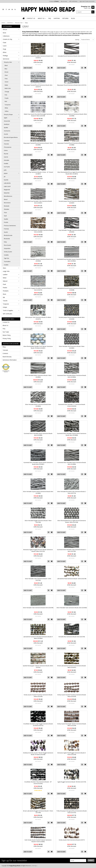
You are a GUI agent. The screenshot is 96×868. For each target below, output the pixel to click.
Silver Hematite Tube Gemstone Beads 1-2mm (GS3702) (38, 579)
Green (7, 82)
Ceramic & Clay (7, 39)
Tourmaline (7, 261)
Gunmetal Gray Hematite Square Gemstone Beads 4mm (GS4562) (72, 260)
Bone (4, 33)
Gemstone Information (10, 360)
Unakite (6, 265)
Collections (6, 36)
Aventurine (7, 131)
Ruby (5, 242)
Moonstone (7, 203)
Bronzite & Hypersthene (11, 137)
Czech (5, 46)
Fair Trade (6, 332)
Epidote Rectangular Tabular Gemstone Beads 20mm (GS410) (38, 667)
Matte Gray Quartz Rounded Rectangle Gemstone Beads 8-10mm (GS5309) (38, 115)
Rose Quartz (7, 245)
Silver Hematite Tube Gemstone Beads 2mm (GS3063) (72, 608)
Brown (7, 72)
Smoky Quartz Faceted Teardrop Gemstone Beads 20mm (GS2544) (38, 696)
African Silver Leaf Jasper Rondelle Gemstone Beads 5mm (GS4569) (38, 231)
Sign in (81, 1)
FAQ (4, 329)
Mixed (6, 199)
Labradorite (7, 183)
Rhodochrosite (8, 235)
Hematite (7, 160)
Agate (6, 118)
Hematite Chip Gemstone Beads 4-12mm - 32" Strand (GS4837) (38, 173)
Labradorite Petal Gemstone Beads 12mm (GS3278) (72, 579)
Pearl (4, 284)
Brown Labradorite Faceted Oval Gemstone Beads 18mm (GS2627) (72, 667)
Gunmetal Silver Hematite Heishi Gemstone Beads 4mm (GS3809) (38, 434)
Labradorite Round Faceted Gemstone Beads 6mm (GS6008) (72, 289)
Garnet (6, 157)
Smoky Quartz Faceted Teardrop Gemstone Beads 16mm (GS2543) (72, 696)
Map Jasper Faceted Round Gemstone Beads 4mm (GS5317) (38, 86)
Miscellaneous (8, 196)
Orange (7, 92)
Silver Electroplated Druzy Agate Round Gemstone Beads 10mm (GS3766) (72, 521)
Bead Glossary (7, 357)
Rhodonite (7, 239)
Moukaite (7, 206)
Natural (5, 281)
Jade (5, 170)
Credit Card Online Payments (6, 371)
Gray (6, 79)
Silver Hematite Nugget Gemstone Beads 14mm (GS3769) (38, 521)
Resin (4, 294)
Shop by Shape (8, 114)
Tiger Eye (7, 258)
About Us (5, 325)
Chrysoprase (8, 147)
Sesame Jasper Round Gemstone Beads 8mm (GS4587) (72, 202)
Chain (4, 43)
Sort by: (77, 40)
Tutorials (5, 350)
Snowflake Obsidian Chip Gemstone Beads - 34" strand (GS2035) (38, 783)
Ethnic (5, 52)
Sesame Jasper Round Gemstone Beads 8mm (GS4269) (72, 318)
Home (3, 23)
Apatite (6, 128)
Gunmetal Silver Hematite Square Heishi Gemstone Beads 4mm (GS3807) (38, 463)
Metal (5, 278)
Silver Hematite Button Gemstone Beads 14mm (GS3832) (38, 376)
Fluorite (6, 154)
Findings (5, 56)
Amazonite (7, 121)
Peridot (6, 222)
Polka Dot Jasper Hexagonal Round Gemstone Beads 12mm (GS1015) (72, 812)
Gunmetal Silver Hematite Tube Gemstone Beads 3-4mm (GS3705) (72, 550)
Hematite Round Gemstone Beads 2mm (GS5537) (72, 56)
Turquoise (8, 105)
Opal (5, 216)
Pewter (5, 288)
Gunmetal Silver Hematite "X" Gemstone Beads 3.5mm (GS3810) (72, 405)
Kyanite (6, 180)
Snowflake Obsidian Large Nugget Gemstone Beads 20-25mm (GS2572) (38, 725)
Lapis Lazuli (7, 186)
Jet (5, 177)
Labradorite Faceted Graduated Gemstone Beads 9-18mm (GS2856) (38, 638)
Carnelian (7, 141)
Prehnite (6, 229)
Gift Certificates (73, 1)
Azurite (6, 134)
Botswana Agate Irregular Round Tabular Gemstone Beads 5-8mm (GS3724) (38, 550)
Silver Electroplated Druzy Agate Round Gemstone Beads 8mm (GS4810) (72, 173)
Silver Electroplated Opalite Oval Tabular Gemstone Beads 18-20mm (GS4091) (38, 347)
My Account (64, 1)
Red (6, 101)
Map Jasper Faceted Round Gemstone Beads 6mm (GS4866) (72, 144)
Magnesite (7, 190)
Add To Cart (28, 68)
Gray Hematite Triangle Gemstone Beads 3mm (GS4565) (72, 231)
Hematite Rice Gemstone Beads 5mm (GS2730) (72, 637)
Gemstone (10, 23)
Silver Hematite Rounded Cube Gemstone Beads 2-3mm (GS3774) (72, 492)
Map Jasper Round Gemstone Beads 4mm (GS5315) (72, 85)
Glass (4, 268)
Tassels (5, 301)
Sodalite (6, 255)
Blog (4, 347)
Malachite (7, 193)
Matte (6, 85)
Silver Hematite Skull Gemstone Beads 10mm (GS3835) (72, 347)
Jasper (6, 173)
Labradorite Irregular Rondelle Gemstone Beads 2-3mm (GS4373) (38, 289)
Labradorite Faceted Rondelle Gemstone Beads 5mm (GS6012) (38, 57)
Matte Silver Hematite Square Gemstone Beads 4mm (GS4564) (38, 260)
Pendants (6, 291)
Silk (4, 297)
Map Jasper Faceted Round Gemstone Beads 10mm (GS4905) (38, 144)
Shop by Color (19, 23)
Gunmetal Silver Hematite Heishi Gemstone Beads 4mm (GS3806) (72, 463)
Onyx (5, 212)
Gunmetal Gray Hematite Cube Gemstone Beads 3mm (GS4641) (38, 202)
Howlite (6, 163)
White (6, 108)
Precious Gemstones (10, 226)
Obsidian (7, 209)
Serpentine (7, 248)
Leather (5, 275)
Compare (54, 1)
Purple (7, 98)
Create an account (90, 1)
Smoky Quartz (8, 252)
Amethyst (7, 124)
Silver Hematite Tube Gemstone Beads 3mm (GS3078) (38, 608)
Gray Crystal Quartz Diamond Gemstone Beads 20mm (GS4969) (72, 115)
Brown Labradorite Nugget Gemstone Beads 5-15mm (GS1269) (38, 812)
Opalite (6, 219)
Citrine (6, 150)
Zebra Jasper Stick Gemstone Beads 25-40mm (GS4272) (38, 318)
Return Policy (7, 335)
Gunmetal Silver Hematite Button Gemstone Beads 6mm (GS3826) (72, 376)
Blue (6, 69)
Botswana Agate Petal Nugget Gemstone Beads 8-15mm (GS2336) (72, 754)
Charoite (6, 144)
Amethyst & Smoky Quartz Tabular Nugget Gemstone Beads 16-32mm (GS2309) (38, 754)
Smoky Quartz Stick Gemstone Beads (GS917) (72, 840)
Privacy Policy (7, 338)
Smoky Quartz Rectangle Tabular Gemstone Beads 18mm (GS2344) (72, 725)
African (5, 29)
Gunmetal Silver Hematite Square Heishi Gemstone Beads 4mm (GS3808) (72, 434)
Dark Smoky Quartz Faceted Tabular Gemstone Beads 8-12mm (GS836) (38, 841)
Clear (6, 75)
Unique (5, 307)
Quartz (6, 232)
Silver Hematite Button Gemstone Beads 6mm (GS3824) (38, 405)
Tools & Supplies (8, 310)
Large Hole (6, 271)
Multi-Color (8, 88)
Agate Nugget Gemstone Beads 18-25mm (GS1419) (72, 782)
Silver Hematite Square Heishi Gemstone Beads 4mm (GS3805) (38, 492)
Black (6, 65)
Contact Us (6, 322)
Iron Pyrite (7, 167)
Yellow (7, 111)
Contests (5, 353)
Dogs (4, 49)
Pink (6, 95)
